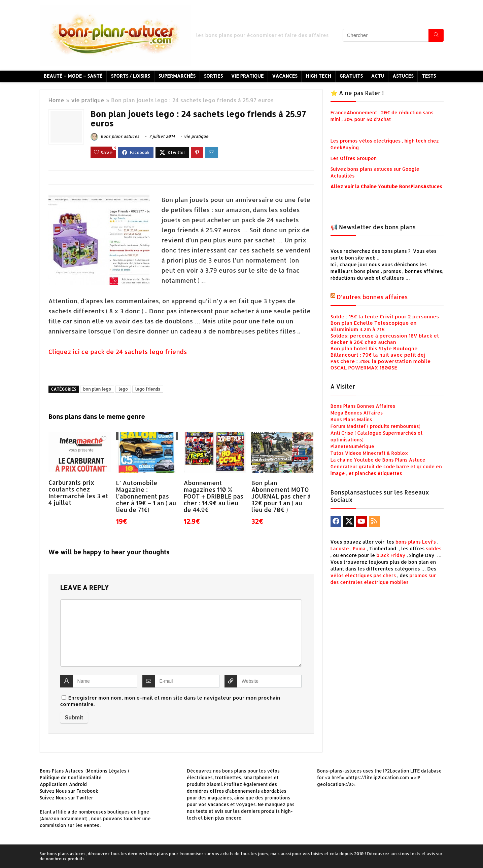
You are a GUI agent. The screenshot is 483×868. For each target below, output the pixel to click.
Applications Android (63, 784)
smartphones (258, 777)
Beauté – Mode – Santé (73, 76)
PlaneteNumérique (353, 446)
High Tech (318, 76)
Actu (378, 76)
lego (123, 389)
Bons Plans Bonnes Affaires (363, 406)
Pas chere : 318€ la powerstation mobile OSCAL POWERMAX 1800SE (381, 364)
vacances (218, 804)
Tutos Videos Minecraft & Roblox (369, 453)
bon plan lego (97, 389)
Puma (359, 548)
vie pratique (88, 100)
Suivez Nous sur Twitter (66, 798)
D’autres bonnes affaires (372, 297)
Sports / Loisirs (130, 76)
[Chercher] (436, 35)
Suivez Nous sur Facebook (69, 791)
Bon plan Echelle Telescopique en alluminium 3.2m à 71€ (374, 326)
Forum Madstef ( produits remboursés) (375, 426)
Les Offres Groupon (354, 158)
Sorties (213, 76)
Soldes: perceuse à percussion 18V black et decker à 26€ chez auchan (385, 339)
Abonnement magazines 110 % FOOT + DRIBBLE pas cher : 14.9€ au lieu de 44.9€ (214, 496)
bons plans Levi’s (416, 542)
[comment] (181, 633)
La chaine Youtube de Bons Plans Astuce (378, 460)
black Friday (391, 555)
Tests (429, 76)
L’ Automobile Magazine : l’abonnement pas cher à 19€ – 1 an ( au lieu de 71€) (146, 496)
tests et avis (210, 811)
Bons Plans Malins (351, 419)
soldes (434, 548)
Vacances (285, 76)
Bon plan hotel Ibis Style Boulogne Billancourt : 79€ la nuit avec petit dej (378, 352)
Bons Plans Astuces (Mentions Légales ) (84, 771)
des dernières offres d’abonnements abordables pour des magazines (237, 791)
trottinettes (228, 777)
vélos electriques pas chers (363, 575)
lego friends (148, 389)
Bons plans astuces (115, 136)
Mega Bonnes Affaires (357, 413)
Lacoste (340, 548)
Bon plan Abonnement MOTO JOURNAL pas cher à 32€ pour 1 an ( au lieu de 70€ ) (281, 496)
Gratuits (351, 76)
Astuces (403, 76)
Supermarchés (177, 76)
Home (56, 100)
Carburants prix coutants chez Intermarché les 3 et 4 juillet (78, 492)
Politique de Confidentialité (71, 777)
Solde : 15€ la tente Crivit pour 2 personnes (385, 317)
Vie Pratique (248, 76)
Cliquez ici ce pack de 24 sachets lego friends (119, 351)
